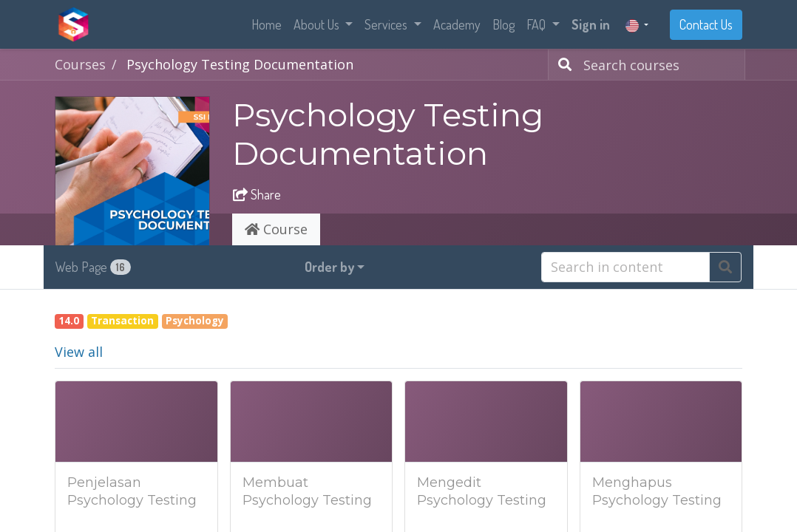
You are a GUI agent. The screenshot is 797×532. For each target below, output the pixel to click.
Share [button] (257, 194)
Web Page (93, 267)
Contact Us (706, 24)
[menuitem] (267, 25)
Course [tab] (276, 229)
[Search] (562, 65)
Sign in (591, 24)
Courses (80, 64)
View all (79, 352)
